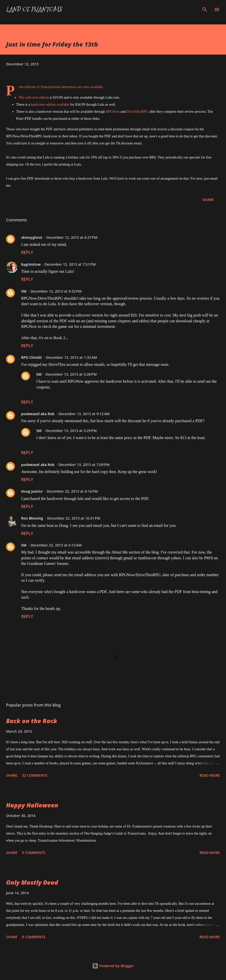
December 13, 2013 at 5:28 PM (71, 374)
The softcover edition (34, 97)
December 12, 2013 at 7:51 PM (70, 264)
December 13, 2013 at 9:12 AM (84, 414)
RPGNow (113, 112)
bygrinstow (31, 264)
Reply (27, 252)
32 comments (35, 775)
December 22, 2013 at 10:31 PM (74, 518)
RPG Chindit (31, 357)
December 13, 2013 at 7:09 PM (84, 465)
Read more (210, 775)
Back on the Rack (32, 721)
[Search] (205, 9)
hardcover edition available (50, 105)
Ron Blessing (32, 518)
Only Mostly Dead (32, 882)
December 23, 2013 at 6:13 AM (56, 545)
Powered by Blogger (113, 966)
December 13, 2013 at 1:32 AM (71, 357)
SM (24, 291)
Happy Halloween (32, 805)
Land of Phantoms (34, 9)
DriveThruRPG (137, 112)
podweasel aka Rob (38, 414)
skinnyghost (32, 237)
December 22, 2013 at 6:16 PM (72, 491)
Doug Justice (32, 491)
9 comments (34, 853)
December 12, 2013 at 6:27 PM (72, 237)
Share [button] (208, 200)
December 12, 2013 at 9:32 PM (56, 291)
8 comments (34, 937)
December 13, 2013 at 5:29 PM (71, 431)
